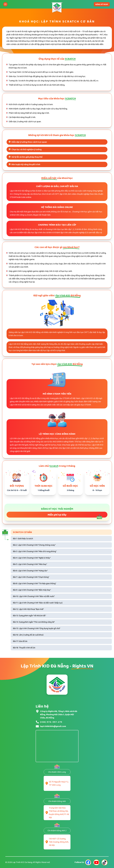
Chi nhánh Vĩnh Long (57, 772)
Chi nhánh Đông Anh (57, 801)
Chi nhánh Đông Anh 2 (57, 830)
